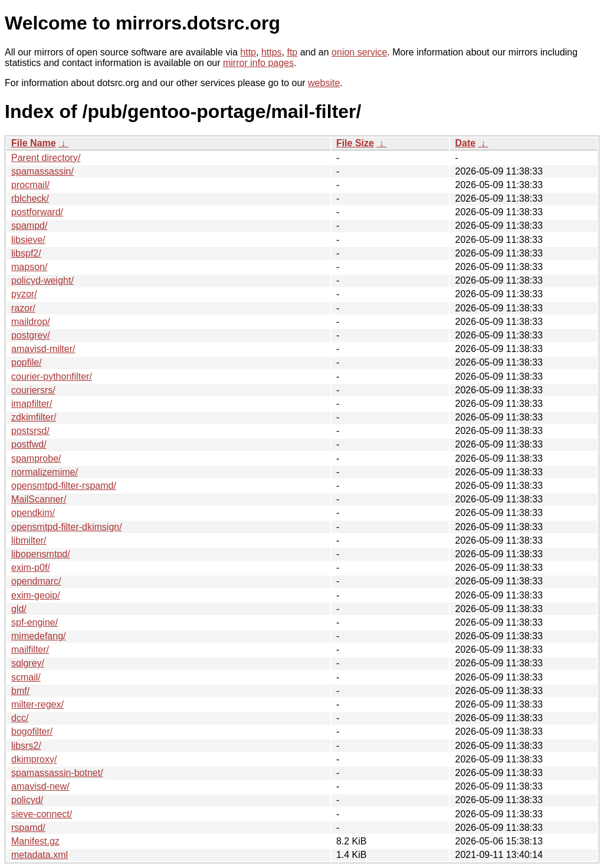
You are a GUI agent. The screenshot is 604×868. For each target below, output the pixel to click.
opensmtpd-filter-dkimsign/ (67, 527)
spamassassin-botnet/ (57, 773)
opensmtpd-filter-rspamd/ (64, 486)
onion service (359, 52)
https (272, 52)
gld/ (19, 609)
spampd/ (29, 226)
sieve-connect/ (42, 814)
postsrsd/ (30, 431)
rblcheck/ (30, 198)
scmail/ (26, 677)
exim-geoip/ (36, 595)
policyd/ (27, 800)
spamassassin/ (42, 171)
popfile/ (27, 362)
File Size (355, 143)
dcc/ (20, 718)
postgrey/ (31, 335)
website (324, 83)
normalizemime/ (45, 472)
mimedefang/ (39, 636)
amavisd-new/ (40, 786)
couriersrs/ (33, 390)
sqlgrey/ (28, 663)
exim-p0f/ (31, 568)
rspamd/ (28, 828)
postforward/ (37, 212)
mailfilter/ (30, 650)
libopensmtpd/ (41, 554)
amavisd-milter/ (43, 349)
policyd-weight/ (42, 280)
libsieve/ (28, 240)
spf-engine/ (35, 622)
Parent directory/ (46, 158)
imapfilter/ (32, 404)
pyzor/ (24, 294)
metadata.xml (40, 855)
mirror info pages (258, 63)
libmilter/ (29, 540)
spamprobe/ (36, 458)
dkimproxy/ (34, 759)
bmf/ (20, 691)
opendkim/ (33, 513)
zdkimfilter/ (34, 417)
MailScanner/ (39, 499)
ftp (292, 52)
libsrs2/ (26, 746)
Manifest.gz (35, 841)
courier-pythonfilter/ (52, 377)
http (248, 52)
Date (465, 143)
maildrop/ (31, 322)
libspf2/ (26, 253)
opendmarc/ (36, 581)
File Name (34, 143)
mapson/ (29, 267)
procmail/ (30, 185)
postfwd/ (29, 444)
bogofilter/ (32, 731)
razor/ (23, 308)
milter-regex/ (37, 704)
